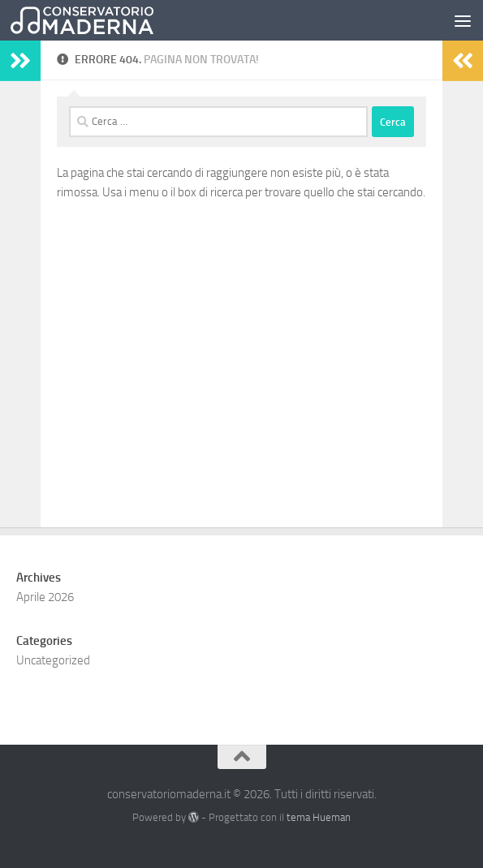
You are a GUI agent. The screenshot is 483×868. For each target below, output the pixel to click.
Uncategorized (53, 660)
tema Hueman (319, 817)
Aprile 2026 (45, 597)
